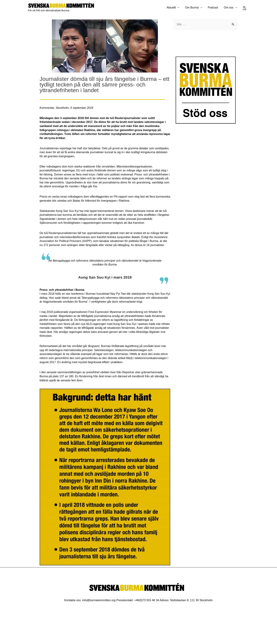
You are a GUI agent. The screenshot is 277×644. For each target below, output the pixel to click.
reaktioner (89, 167)
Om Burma (192, 8)
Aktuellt (171, 8)
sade (58, 298)
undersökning (135, 312)
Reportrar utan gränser (137, 372)
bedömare (139, 211)
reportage (66, 148)
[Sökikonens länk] (245, 8)
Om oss (229, 8)
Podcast (213, 8)
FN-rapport (121, 197)
